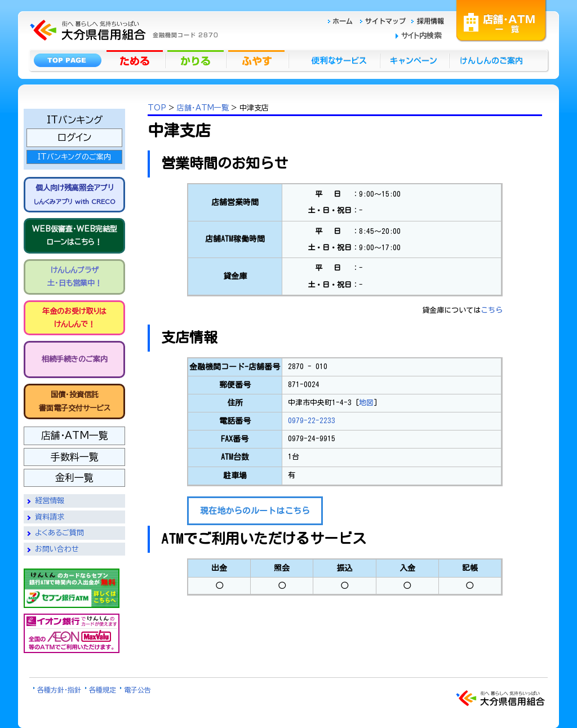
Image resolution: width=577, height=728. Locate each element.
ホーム (343, 19)
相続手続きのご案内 (75, 359)
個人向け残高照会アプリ (74, 194)
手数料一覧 (75, 457)
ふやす (258, 60)
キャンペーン (415, 60)
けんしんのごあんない (495, 60)
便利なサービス (334, 60)
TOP (157, 108)
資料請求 (50, 517)
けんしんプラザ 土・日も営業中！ (75, 277)
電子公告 (137, 690)
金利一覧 (74, 478)
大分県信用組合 (122, 6)
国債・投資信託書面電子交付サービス (75, 401)
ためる (136, 60)
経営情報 (50, 501)
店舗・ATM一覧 (501, 20)
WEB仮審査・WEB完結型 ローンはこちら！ (75, 236)
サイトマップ (384, 19)
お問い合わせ (57, 549)
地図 (366, 403)
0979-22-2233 (312, 421)
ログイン (74, 137)
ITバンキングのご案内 (74, 157)
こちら (492, 310)
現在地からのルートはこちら (255, 511)
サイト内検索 (421, 36)
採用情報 (428, 19)
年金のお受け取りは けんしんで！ (74, 318)
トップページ (67, 60)
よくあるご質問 (59, 533)
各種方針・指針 (59, 690)
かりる (197, 60)
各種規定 (103, 690)
